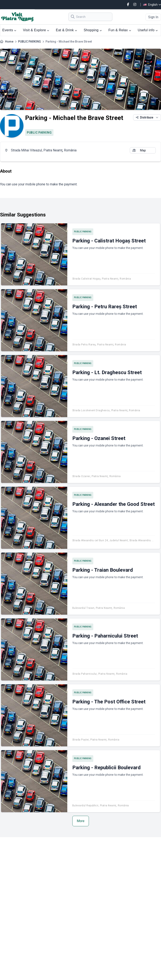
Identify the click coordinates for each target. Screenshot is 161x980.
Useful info (148, 30)
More (81, 821)
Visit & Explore (36, 30)
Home (9, 42)
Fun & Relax (120, 30)
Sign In (153, 17)
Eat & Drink (67, 30)
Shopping (93, 30)
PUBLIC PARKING (29, 42)
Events (9, 30)
